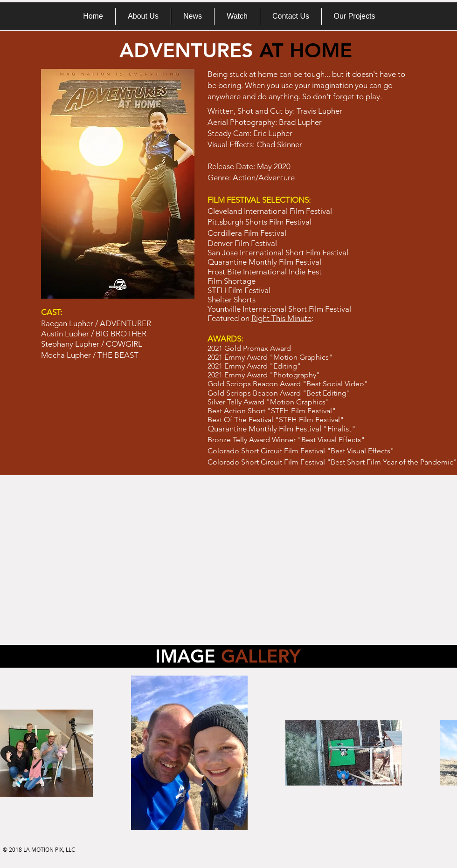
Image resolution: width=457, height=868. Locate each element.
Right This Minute (281, 318)
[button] (354, 16)
